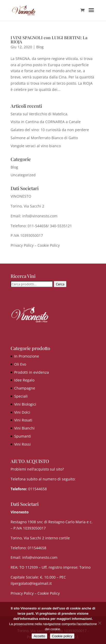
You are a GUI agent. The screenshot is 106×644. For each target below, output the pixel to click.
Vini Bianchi (24, 428)
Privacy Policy (22, 245)
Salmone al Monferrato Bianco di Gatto (44, 138)
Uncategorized (23, 175)
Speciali (21, 396)
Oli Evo (20, 364)
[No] (100, 623)
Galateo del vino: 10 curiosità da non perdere (50, 130)
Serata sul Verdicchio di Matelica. (39, 114)
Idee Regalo (24, 380)
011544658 (37, 489)
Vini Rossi (22, 444)
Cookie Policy (49, 245)
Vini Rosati (23, 420)
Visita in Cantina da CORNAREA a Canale (46, 122)
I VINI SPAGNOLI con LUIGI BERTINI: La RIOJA (49, 40)
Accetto (39, 636)
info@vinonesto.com (40, 557)
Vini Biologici (25, 404)
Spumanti (23, 436)
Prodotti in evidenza (32, 372)
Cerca (60, 284)
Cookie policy (62, 636)
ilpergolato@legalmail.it (31, 583)
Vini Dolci (22, 412)
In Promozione (27, 356)
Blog (40, 47)
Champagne (25, 388)
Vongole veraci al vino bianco (36, 146)
